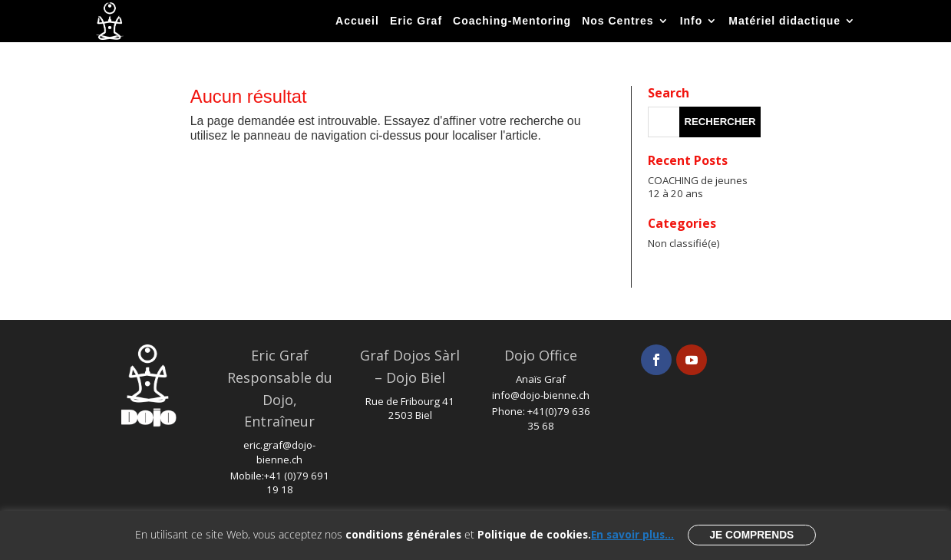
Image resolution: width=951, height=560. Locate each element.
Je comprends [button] (751, 535)
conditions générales (403, 534)
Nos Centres (617, 21)
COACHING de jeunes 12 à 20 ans (698, 187)
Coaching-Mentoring (512, 21)
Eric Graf (416, 21)
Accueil (357, 21)
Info (692, 21)
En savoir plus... (632, 534)
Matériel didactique (784, 21)
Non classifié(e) (684, 243)
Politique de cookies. (534, 534)
